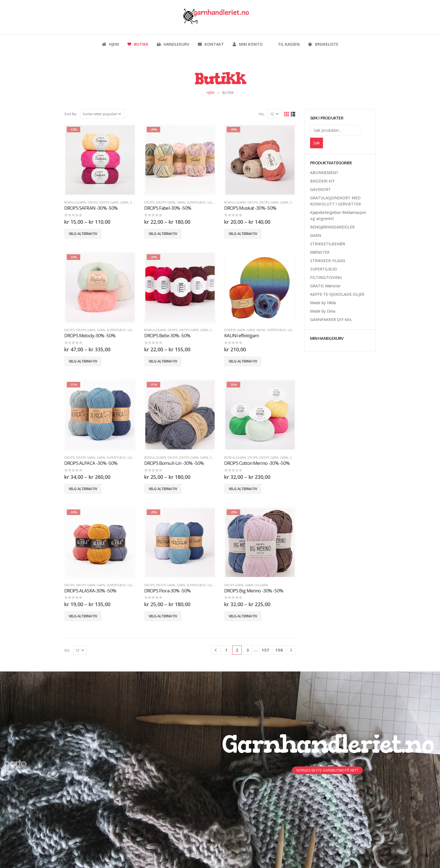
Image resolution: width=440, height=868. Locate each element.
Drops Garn (109, 202)
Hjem (110, 44)
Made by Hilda (323, 303)
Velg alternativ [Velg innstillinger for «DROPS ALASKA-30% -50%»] (83, 616)
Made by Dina (323, 311)
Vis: (262, 114)
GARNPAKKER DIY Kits (331, 319)
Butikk (138, 44)
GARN (124, 202)
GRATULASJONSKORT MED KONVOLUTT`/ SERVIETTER (335, 201)
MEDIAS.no (350, 789)
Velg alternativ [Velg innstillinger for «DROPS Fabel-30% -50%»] (163, 234)
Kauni (261, 330)
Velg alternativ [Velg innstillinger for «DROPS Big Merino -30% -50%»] (243, 616)
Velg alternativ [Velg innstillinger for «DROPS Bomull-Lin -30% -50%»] (163, 489)
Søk (317, 143)
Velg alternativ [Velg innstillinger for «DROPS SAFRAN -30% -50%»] (83, 234)
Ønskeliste (323, 44)
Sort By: (71, 114)
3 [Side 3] (248, 650)
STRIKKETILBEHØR (328, 244)
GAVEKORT (320, 189)
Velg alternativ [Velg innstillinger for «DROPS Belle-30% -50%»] (163, 361)
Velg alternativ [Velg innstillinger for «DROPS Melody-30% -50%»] (83, 361)
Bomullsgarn (75, 202)
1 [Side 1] (226, 650)
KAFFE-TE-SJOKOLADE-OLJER (337, 294)
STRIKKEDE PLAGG (328, 261)
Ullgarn (214, 202)
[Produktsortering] (102, 114)
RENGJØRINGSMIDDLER (332, 227)
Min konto (247, 44)
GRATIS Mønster (325, 286)
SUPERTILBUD (196, 202)
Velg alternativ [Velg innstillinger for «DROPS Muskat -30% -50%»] (243, 234)
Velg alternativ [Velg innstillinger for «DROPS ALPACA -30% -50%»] (83, 489)
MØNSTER (320, 252)
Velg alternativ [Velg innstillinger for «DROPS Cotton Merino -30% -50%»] (243, 489)
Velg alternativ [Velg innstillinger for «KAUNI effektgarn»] (243, 361)
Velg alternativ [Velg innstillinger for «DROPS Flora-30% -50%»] (163, 616)
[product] (100, 160)
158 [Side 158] (279, 650)
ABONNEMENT (324, 173)
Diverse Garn (235, 330)
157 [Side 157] (265, 650)
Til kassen (285, 44)
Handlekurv (173, 44)
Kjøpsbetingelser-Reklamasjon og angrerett (338, 215)
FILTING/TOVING (326, 277)
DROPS (93, 202)
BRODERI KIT (322, 181)
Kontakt (211, 44)
